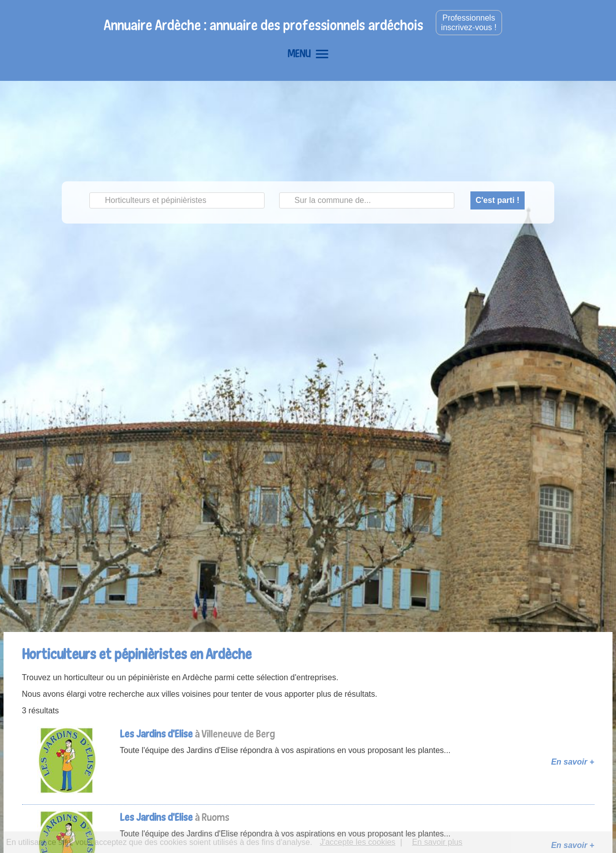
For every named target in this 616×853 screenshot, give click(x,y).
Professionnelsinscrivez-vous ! (469, 23)
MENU (308, 53)
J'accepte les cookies (358, 842)
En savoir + (573, 762)
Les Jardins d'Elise (156, 734)
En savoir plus (438, 842)
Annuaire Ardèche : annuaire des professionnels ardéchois (264, 25)
